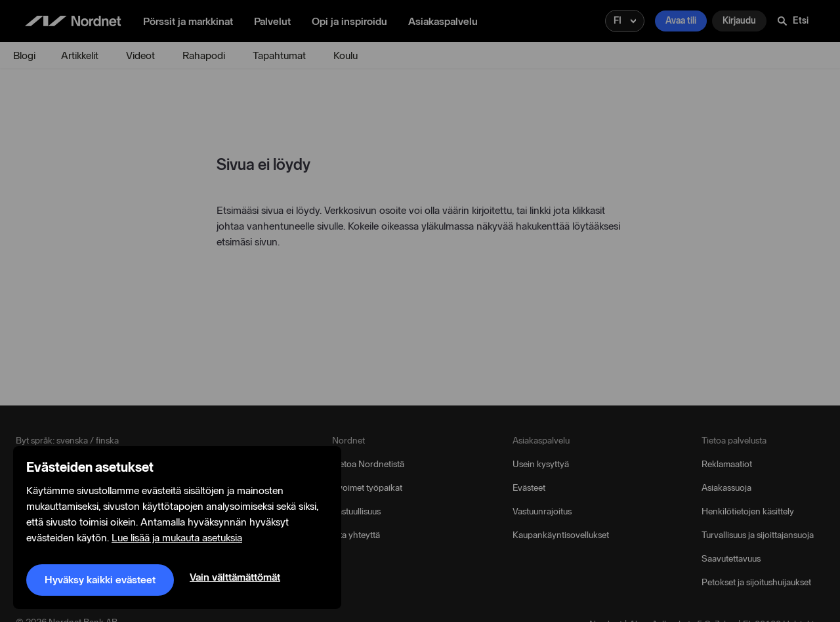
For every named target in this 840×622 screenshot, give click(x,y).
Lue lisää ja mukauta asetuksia (177, 538)
